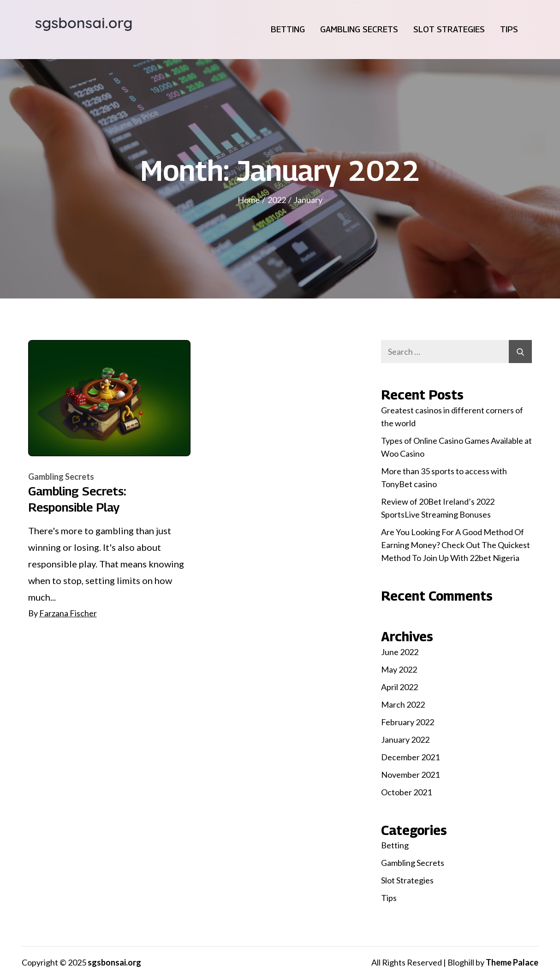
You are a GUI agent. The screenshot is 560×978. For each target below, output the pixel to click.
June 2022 (400, 652)
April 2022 (399, 687)
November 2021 (410, 775)
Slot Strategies (449, 29)
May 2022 (399, 669)
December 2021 (410, 757)
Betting (288, 29)
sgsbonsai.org (84, 23)
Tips (509, 29)
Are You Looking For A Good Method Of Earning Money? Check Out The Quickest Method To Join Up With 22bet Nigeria (456, 545)
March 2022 (403, 704)
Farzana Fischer (68, 613)
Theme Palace (512, 962)
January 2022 (405, 739)
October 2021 (406, 792)
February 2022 (408, 722)
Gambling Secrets (359, 29)
